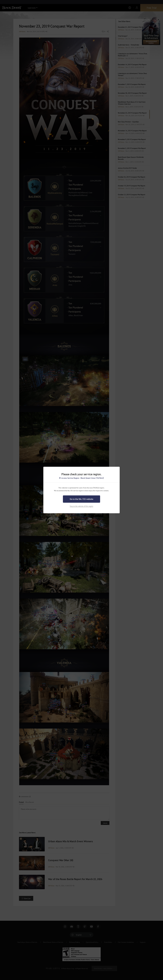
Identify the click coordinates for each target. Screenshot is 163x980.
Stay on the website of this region (81, 506)
